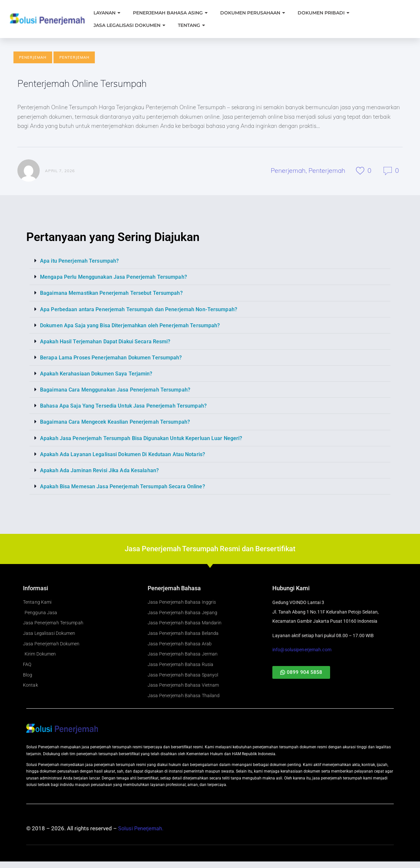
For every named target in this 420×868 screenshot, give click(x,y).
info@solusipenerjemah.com (301, 650)
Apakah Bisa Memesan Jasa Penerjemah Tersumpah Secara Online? (125, 487)
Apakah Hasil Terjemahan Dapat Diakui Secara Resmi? (107, 342)
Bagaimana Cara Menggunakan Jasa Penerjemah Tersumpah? (117, 390)
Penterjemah (74, 57)
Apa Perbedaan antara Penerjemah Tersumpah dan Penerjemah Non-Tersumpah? (141, 310)
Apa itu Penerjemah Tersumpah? (80, 262)
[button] (210, 262)
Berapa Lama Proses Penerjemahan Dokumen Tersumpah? (113, 358)
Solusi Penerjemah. (142, 835)
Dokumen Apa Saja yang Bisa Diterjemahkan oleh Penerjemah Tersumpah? (132, 326)
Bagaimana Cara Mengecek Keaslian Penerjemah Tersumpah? (117, 422)
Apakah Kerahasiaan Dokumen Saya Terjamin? (97, 374)
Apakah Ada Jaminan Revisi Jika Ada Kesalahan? (101, 471)
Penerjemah (33, 57)
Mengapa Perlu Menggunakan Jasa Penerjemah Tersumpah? (116, 278)
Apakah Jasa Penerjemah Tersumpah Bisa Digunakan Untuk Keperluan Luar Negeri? (144, 438)
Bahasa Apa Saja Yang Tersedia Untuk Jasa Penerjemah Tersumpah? (125, 406)
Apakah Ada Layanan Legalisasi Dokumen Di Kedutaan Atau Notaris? (125, 454)
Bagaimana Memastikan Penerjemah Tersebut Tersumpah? (114, 294)
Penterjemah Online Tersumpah (89, 84)
